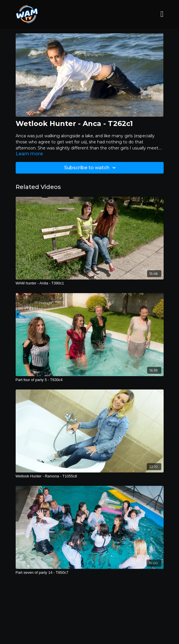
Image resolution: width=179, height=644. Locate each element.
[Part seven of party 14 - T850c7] (90, 573)
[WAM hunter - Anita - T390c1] (90, 283)
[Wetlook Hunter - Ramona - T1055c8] (90, 476)
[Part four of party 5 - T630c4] (90, 380)
